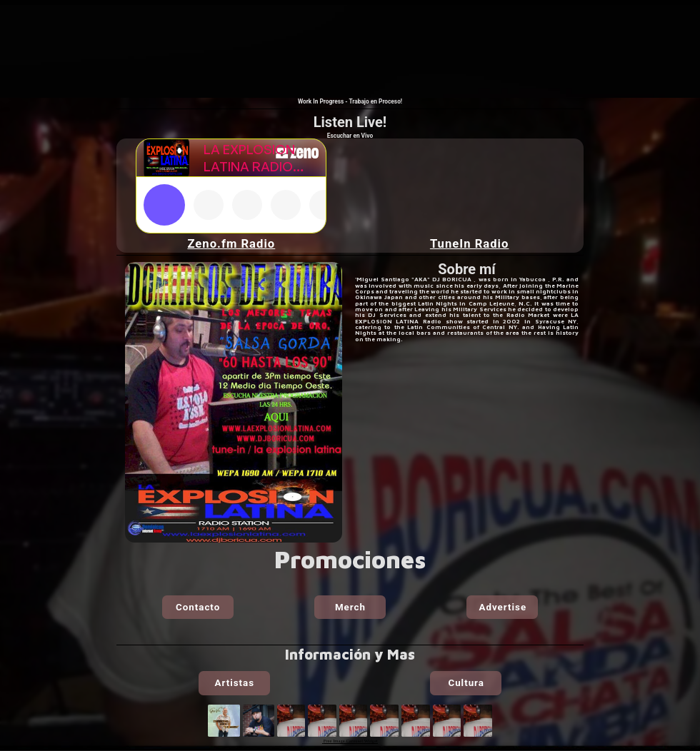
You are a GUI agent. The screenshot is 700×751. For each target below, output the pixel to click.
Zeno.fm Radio (231, 244)
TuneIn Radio (470, 244)
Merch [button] (350, 607)
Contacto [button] (198, 607)
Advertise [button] (503, 607)
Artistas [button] (234, 683)
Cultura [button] (466, 683)
